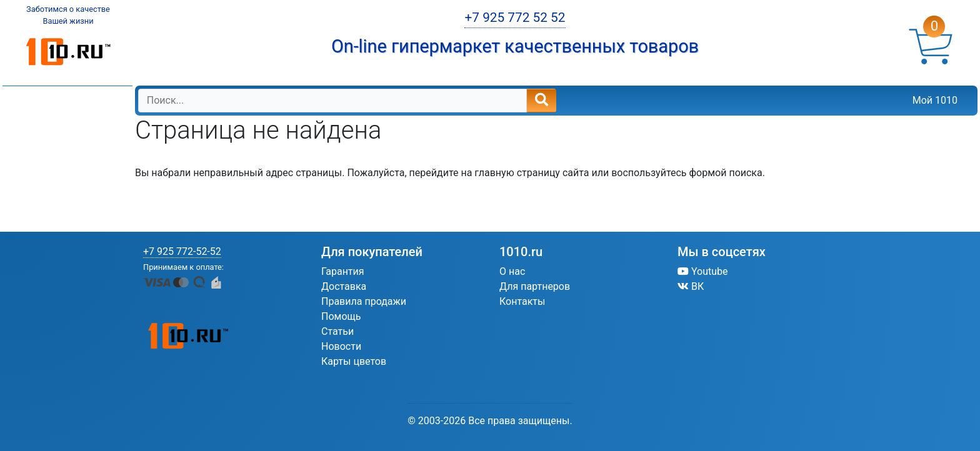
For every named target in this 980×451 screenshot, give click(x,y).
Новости (341, 346)
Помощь (341, 316)
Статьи (337, 331)
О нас (512, 271)
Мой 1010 (935, 100)
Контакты (522, 301)
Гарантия (343, 271)
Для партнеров (535, 286)
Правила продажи (364, 301)
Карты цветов (354, 361)
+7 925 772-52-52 (182, 251)
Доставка (344, 286)
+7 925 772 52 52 (515, 17)
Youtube (703, 271)
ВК (691, 286)
